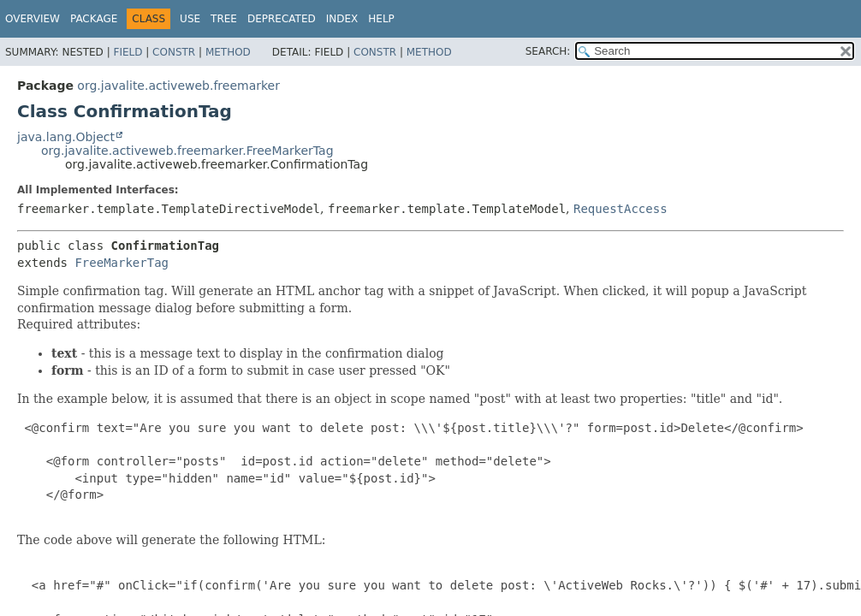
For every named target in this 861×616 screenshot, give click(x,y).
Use (190, 19)
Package (94, 19)
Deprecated (282, 19)
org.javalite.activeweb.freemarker (178, 86)
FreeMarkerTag (122, 263)
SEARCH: (548, 51)
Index (342, 19)
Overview (33, 19)
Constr (174, 52)
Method (228, 52)
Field (128, 52)
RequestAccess (621, 209)
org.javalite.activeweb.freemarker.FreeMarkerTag (187, 151)
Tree (224, 19)
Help (381, 19)
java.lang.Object (66, 137)
